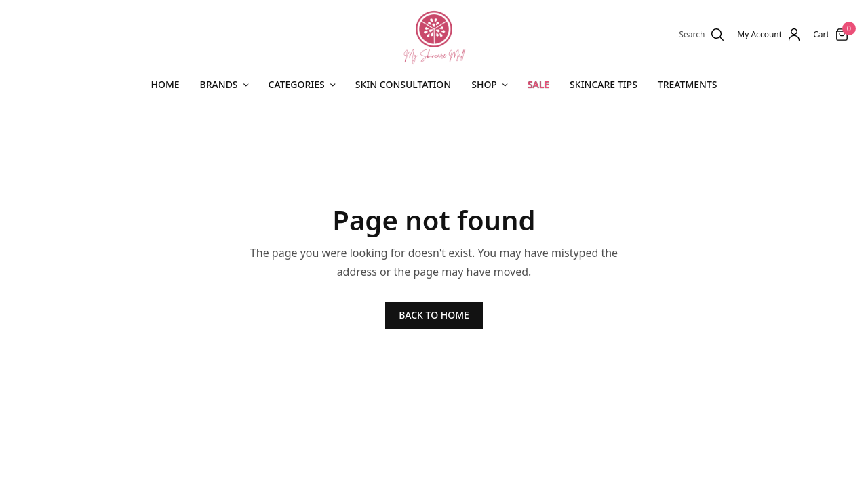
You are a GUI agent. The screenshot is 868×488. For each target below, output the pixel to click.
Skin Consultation (403, 84)
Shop (484, 84)
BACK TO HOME (434, 315)
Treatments (688, 84)
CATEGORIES (297, 84)
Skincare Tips (604, 84)
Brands (219, 84)
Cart (821, 35)
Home (165, 84)
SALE (538, 84)
